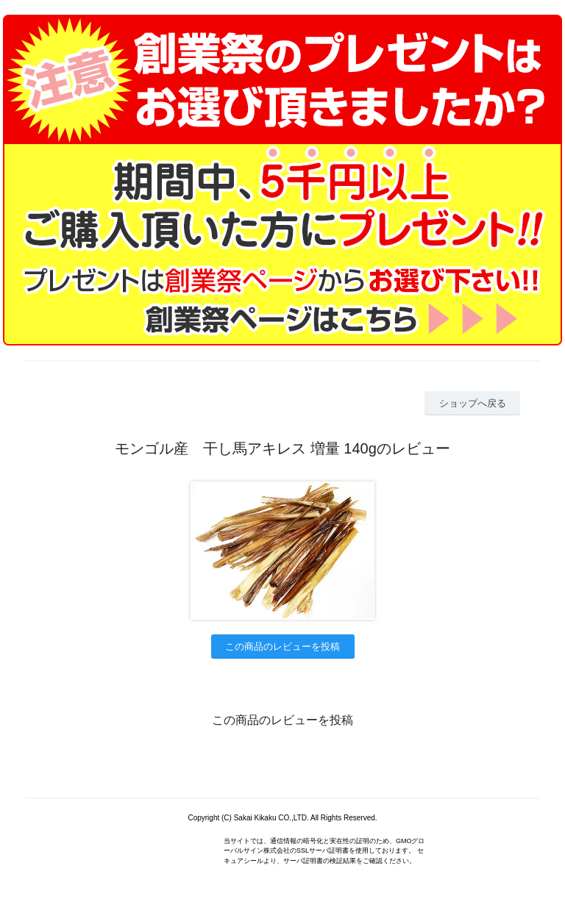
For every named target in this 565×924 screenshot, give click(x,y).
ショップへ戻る (473, 403)
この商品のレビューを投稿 (282, 647)
